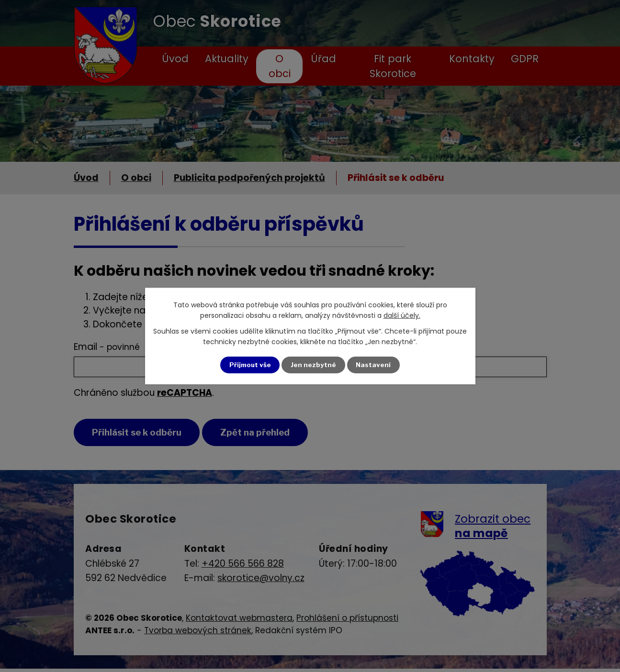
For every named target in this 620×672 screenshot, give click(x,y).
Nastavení (374, 365)
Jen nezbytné (314, 365)
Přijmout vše (249, 365)
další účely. (402, 315)
